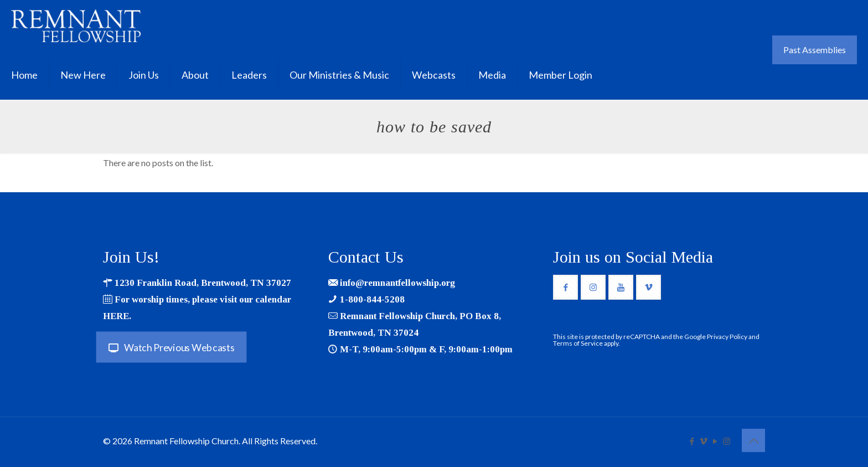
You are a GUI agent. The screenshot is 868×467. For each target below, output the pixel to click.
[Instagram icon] (727, 441)
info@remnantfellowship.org (397, 283)
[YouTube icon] (715, 441)
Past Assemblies (815, 50)
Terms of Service (578, 343)
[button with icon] (565, 287)
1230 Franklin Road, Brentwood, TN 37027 (203, 283)
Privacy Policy (727, 337)
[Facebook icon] (692, 441)
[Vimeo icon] (703, 441)
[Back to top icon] (753, 440)
